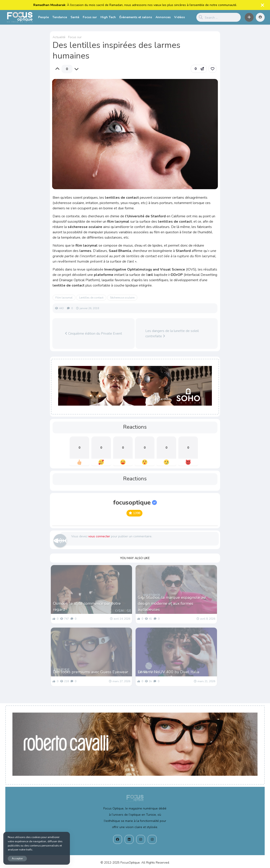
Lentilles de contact (91, 298)
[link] (213, 69)
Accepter (17, 858)
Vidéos (179, 17)
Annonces (163, 17)
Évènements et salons (136, 17)
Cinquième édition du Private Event (94, 334)
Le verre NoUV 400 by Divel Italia (169, 672)
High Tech (108, 17)
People (43, 17)
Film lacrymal (64, 298)
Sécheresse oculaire (122, 298)
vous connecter (99, 536)
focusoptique (135, 503)
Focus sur (90, 17)
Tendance (60, 17)
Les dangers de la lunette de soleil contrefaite (172, 334)
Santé (75, 17)
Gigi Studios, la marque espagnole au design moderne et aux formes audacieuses (172, 603)
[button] (249, 17)
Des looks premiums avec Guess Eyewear (91, 672)
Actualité (59, 37)
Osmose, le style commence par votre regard (87, 606)
